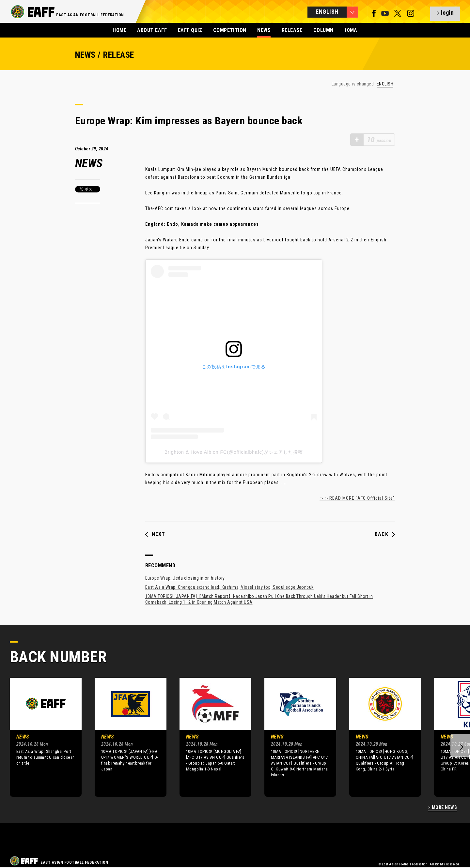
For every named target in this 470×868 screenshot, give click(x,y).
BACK (385, 534)
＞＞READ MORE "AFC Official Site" (357, 498)
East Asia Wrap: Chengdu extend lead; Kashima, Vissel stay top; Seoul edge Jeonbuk (229, 587)
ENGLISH (385, 84)
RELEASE (292, 30)
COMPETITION (230, 30)
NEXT (155, 534)
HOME (119, 30)
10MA (351, 30)
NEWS (264, 30)
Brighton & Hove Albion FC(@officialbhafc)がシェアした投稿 (234, 452)
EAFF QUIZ (190, 30)
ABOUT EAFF (152, 30)
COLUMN (323, 30)
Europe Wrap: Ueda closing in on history (185, 578)
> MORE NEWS (443, 807)
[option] (41, 737)
